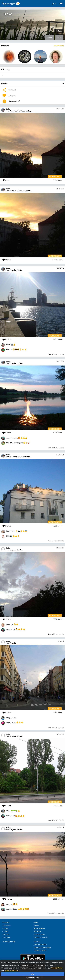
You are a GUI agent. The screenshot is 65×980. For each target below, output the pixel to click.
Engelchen (11, 531)
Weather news (39, 934)
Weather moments (41, 937)
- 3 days (5, 929)
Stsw (8, 811)
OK (32, 974)
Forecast (6, 923)
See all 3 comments (56, 448)
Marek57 (10, 443)
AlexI (8, 345)
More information (32, 977)
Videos (36, 926)
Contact (37, 941)
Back (59, 31)
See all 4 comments (56, 634)
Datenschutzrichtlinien (42, 947)
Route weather (39, 929)
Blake (8, 109)
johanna (10, 624)
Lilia (8, 536)
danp (8, 722)
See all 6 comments (56, 354)
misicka (9, 438)
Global (49, 37)
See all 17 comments (56, 914)
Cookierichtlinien (40, 950)
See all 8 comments (56, 821)
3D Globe (37, 931)
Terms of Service (11, 970)
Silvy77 (9, 717)
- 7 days (5, 931)
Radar (36, 923)
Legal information (40, 944)
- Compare (6, 937)
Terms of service (9, 941)
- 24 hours (6, 926)
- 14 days (6, 934)
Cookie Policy (57, 968)
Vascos (9, 349)
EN (54, 4)
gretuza (9, 904)
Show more (59, 46)
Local (59, 37)
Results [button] (4, 84)
